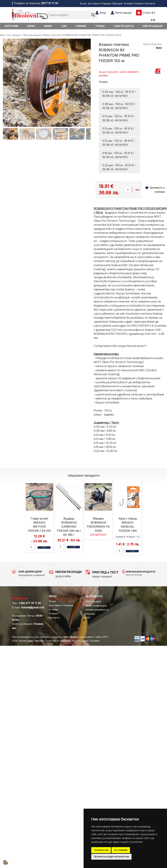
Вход (103, 13)
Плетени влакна (32, 35)
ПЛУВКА (100, 26)
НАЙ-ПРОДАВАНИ (152, 26)
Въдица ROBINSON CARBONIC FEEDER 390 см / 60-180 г (69, 527)
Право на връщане (96, 606)
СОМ (64, 26)
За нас (83, 3)
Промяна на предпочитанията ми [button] (111, 857)
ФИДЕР (48, 26)
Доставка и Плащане (100, 3)
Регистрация (123, 13)
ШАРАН (31, 26)
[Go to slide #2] (27, 134)
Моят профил (93, 601)
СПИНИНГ (81, 26)
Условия (128, 3)
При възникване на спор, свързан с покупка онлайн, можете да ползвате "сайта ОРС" (60, 637)
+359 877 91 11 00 (30, 603)
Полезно (139, 3)
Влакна (17, 35)
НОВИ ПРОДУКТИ (124, 26)
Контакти (150, 3)
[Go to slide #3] (44, 134)
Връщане (118, 3)
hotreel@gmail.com (33, 607)
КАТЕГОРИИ (11, 26)
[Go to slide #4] (60, 134)
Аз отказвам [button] (121, 850)
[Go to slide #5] (77, 134)
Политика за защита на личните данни (67, 641)
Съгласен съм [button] (101, 850)
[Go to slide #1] (11, 134)
